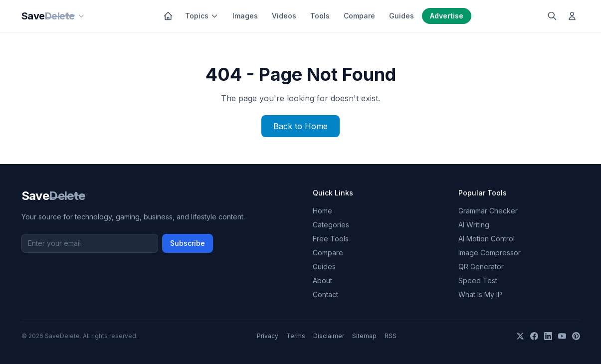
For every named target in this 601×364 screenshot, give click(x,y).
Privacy (268, 336)
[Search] (552, 16)
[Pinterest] (576, 336)
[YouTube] (562, 336)
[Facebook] (534, 336)
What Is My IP (480, 294)
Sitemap (364, 336)
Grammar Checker (488, 211)
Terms (296, 336)
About (322, 280)
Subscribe (188, 243)
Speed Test (478, 280)
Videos (284, 16)
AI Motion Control (487, 239)
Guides (401, 16)
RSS (391, 336)
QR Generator (481, 267)
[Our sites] (81, 16)
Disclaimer (329, 336)
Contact (325, 294)
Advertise (447, 16)
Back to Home (300, 126)
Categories (331, 225)
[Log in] (572, 16)
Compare (359, 16)
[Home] (168, 16)
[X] (520, 336)
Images (245, 16)
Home (322, 211)
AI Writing (474, 225)
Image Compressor (490, 253)
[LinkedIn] (548, 336)
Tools (320, 16)
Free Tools (331, 239)
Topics (202, 16)
